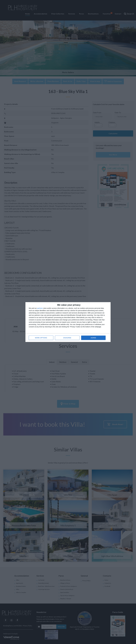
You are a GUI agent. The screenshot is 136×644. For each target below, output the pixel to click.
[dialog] (68, 322)
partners (40, 308)
